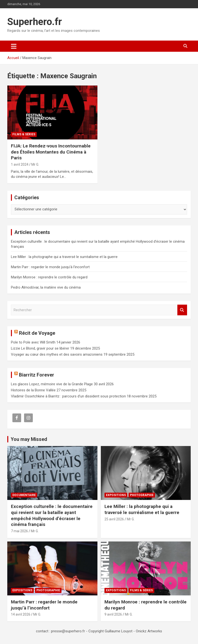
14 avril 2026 (21, 614)
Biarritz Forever (37, 375)
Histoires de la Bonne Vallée (33, 390)
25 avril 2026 (114, 519)
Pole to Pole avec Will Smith (33, 342)
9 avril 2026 (113, 614)
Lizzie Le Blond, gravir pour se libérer (40, 348)
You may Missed (29, 439)
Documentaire (24, 495)
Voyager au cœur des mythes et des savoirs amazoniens (57, 354)
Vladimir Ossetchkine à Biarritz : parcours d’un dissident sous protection (68, 396)
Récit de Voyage (37, 333)
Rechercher (182, 310)
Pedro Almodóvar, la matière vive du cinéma (46, 287)
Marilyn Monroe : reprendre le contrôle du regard (49, 277)
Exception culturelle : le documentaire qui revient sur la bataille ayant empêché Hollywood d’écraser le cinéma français (52, 515)
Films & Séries (24, 134)
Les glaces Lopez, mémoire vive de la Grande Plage (52, 384)
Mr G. (35, 164)
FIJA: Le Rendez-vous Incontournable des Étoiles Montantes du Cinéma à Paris (51, 152)
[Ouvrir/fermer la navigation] (14, 46)
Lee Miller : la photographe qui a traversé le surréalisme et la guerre (64, 257)
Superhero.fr (35, 22)
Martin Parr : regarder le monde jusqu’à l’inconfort (50, 267)
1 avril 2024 (20, 164)
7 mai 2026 (19, 531)
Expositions (116, 495)
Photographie (142, 495)
